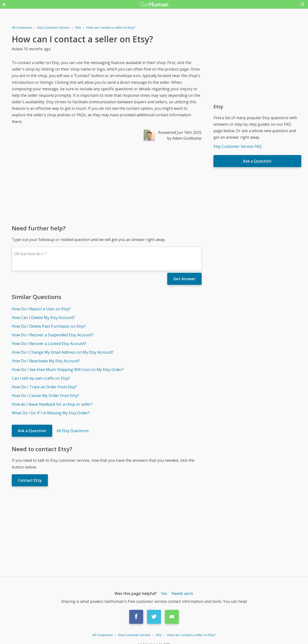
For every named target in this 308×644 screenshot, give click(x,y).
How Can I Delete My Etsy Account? (43, 318)
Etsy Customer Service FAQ (237, 146)
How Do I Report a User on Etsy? (41, 309)
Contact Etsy (30, 480)
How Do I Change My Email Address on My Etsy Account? (63, 352)
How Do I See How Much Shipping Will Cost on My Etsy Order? (68, 370)
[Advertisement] (107, 182)
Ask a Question (32, 431)
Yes (164, 593)
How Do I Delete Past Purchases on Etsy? (49, 326)
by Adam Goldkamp (184, 138)
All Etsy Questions (73, 431)
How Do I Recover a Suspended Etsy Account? (53, 335)
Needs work (182, 593)
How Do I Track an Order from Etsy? (44, 387)
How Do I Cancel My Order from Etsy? (45, 396)
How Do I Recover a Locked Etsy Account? (49, 344)
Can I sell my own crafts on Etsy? (41, 378)
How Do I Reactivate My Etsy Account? (46, 361)
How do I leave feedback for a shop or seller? (52, 404)
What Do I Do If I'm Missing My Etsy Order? (51, 413)
